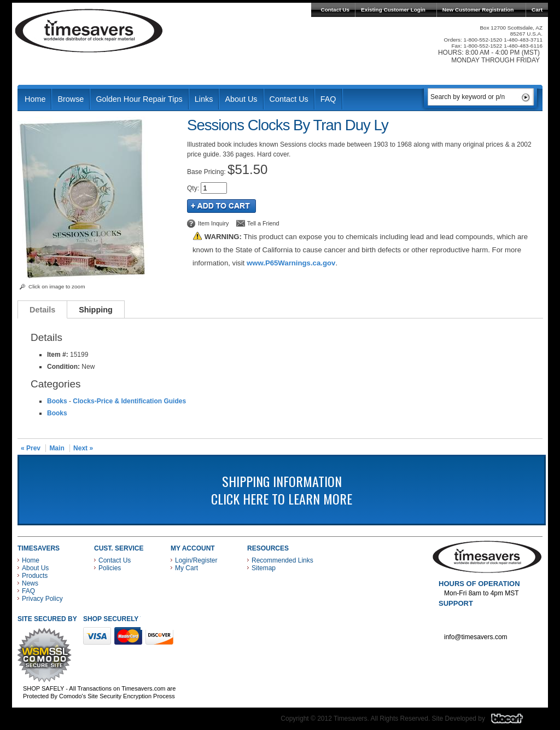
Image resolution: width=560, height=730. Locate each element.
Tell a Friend (263, 223)
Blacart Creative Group (514, 721)
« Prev (31, 448)
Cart (537, 10)
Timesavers (89, 31)
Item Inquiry (213, 223)
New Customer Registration (478, 10)
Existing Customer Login (393, 10)
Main (57, 448)
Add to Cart (221, 206)
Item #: (59, 355)
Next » (83, 448)
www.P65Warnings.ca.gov (291, 263)
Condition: (63, 367)
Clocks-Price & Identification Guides (129, 401)
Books (57, 401)
